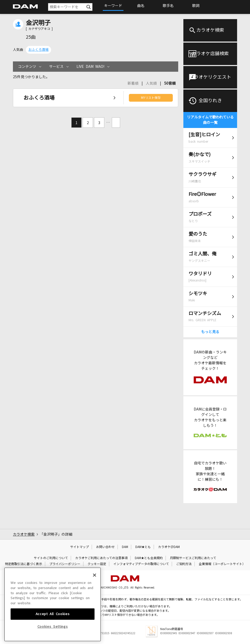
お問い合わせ (105, 547)
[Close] (95, 610)
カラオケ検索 (210, 30)
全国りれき (210, 101)
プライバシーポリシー (65, 564)
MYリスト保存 (151, 98)
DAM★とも (143, 547)
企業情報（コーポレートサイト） (222, 564)
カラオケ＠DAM (169, 547)
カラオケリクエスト (210, 77)
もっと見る (210, 332)
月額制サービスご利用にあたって (193, 558)
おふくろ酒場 (38, 50)
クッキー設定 (97, 564)
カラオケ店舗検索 (210, 54)
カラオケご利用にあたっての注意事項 (101, 558)
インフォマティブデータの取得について (141, 564)
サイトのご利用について (51, 558)
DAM (125, 547)
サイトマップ (80, 547)
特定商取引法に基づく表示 (24, 564)
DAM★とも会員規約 (149, 558)
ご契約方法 (184, 564)
